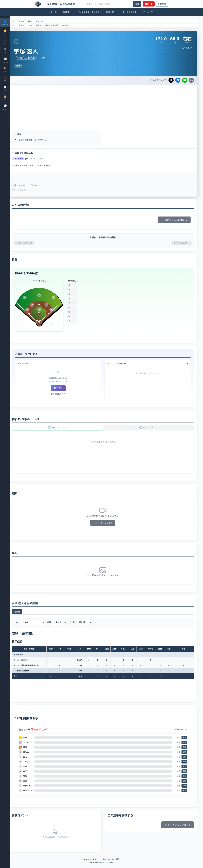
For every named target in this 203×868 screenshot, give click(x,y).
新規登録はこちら (64, 395)
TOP (19, 22)
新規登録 (162, 4)
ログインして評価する (174, 220)
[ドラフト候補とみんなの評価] (59, 4)
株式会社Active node (104, 866)
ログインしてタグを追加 (33, 185)
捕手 (37, 21)
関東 (37, 25)
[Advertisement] (107, 106)
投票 (184, 741)
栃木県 (46, 25)
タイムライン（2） (150, 430)
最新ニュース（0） (63, 430)
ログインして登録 (107, 527)
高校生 (29, 21)
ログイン (149, 4)
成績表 (24, 615)
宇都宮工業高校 (59, 25)
